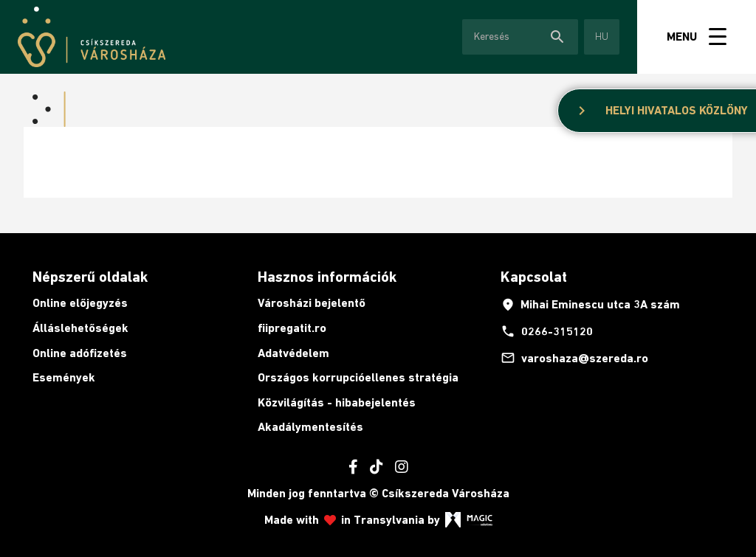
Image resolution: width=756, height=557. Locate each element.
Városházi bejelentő (312, 303)
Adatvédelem (293, 353)
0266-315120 (547, 331)
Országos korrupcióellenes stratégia (358, 377)
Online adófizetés (80, 353)
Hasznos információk (327, 277)
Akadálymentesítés (310, 427)
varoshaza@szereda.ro (574, 358)
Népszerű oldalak (90, 277)
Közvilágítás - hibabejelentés (337, 402)
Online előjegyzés (80, 303)
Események (64, 377)
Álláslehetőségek (80, 328)
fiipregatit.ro (292, 328)
